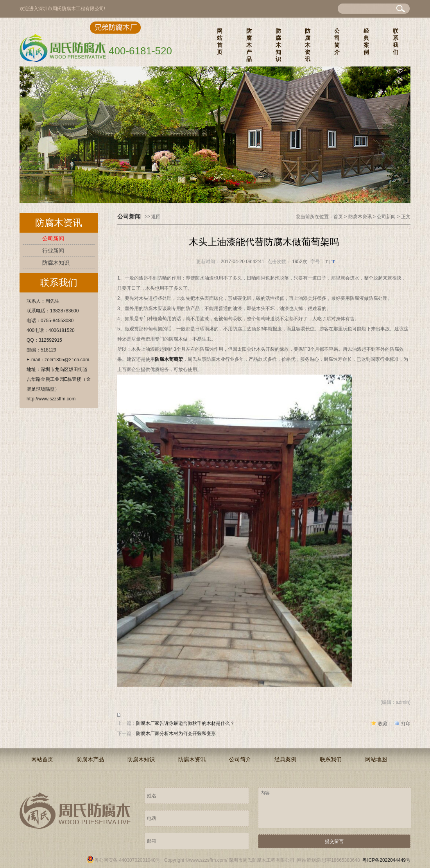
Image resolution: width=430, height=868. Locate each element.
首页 (338, 217)
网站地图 (376, 759)
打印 (406, 724)
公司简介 (337, 41)
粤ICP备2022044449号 (386, 860)
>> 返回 (153, 217)
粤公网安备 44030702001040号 (123, 860)
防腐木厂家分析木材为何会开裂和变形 (176, 733)
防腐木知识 (278, 45)
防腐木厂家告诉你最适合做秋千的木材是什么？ (185, 723)
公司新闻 (53, 239)
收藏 (383, 724)
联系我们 (396, 41)
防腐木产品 (249, 45)
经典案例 (366, 41)
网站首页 (220, 41)
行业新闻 (53, 251)
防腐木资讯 (308, 45)
